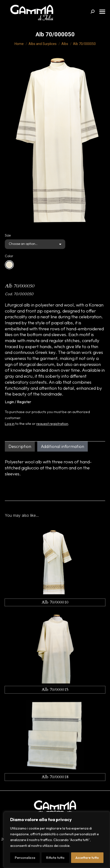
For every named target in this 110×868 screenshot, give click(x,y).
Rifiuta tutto (55, 858)
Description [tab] (20, 446)
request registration (52, 424)
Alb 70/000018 (55, 777)
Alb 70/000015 (55, 690)
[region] (57, 840)
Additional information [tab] (62, 446)
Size (8, 235)
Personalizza (25, 858)
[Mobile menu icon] (102, 12)
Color (9, 256)
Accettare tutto (87, 858)
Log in (10, 424)
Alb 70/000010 (55, 602)
